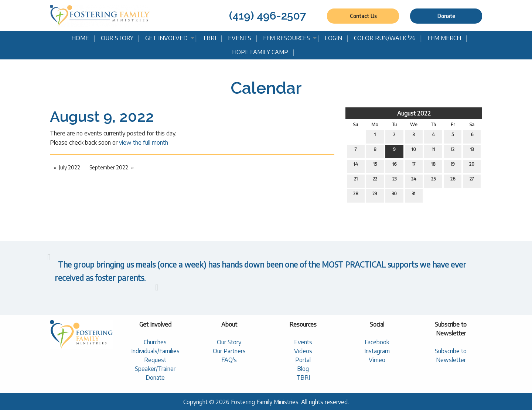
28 (356, 195)
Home (80, 38)
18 (433, 166)
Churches (155, 342)
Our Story (117, 38)
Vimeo (377, 360)
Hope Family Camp (260, 52)
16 (394, 166)
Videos (303, 351)
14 (356, 166)
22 (375, 180)
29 (375, 195)
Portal (303, 360)
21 (356, 180)
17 (414, 166)
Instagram (377, 351)
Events (240, 38)
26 (453, 180)
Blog (303, 369)
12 (453, 151)
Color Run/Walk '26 (385, 38)
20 (472, 166)
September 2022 (109, 167)
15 (375, 166)
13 (472, 151)
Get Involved (166, 38)
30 (394, 195)
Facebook (377, 342)
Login (333, 38)
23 (394, 180)
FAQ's (229, 360)
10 (414, 151)
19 (453, 166)
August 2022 (414, 113)
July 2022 (70, 167)
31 (414, 195)
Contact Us (363, 16)
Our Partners (229, 351)
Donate (446, 16)
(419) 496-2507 (267, 16)
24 (414, 180)
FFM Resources (287, 38)
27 (472, 180)
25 (433, 180)
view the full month (144, 142)
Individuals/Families (155, 351)
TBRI (209, 38)
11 (433, 151)
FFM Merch (444, 38)
